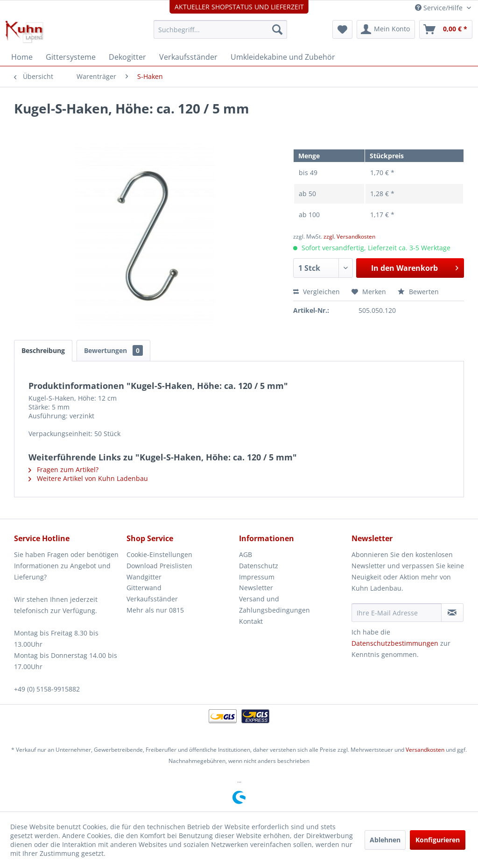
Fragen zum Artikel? (63, 469)
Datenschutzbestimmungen (395, 643)
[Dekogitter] (127, 57)
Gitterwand (144, 588)
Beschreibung (43, 350)
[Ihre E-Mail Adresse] (397, 613)
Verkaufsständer (152, 599)
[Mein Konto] (386, 29)
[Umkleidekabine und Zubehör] (283, 57)
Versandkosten (425, 750)
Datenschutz (259, 566)
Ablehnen (385, 840)
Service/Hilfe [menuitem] (440, 8)
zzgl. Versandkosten (349, 236)
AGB (246, 554)
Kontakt (251, 621)
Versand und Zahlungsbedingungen (274, 604)
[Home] (22, 57)
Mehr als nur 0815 (155, 610)
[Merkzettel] (342, 29)
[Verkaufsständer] (188, 57)
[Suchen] (277, 29)
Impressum (257, 577)
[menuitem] (221, 29)
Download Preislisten (159, 566)
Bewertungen (113, 350)
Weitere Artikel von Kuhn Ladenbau (88, 478)
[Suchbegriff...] (221, 29)
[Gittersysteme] (71, 57)
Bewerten (418, 292)
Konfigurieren (438, 840)
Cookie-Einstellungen (159, 554)
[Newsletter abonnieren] (452, 613)
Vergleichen (316, 292)
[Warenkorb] (446, 29)
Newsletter (256, 588)
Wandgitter (144, 577)
